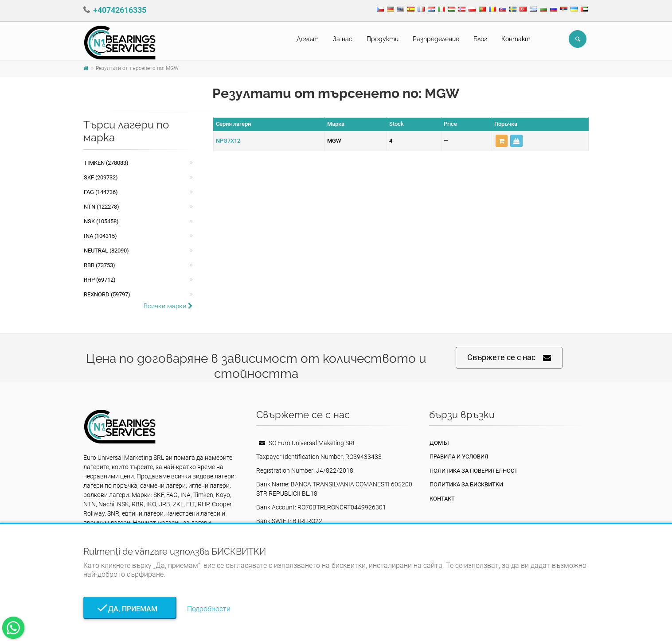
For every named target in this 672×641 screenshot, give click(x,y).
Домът (308, 39)
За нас (343, 39)
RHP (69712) (100, 280)
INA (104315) (100, 236)
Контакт (516, 39)
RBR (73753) (100, 265)
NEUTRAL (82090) (106, 251)
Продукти (383, 39)
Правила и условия (459, 456)
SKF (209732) (101, 177)
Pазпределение (436, 39)
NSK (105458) (101, 221)
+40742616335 (120, 10)
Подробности (209, 609)
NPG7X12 (228, 141)
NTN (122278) (102, 207)
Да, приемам (130, 609)
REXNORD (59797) (107, 294)
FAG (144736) (101, 192)
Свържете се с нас (509, 358)
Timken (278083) (106, 163)
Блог (480, 39)
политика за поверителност (474, 471)
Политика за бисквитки (466, 484)
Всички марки (168, 306)
